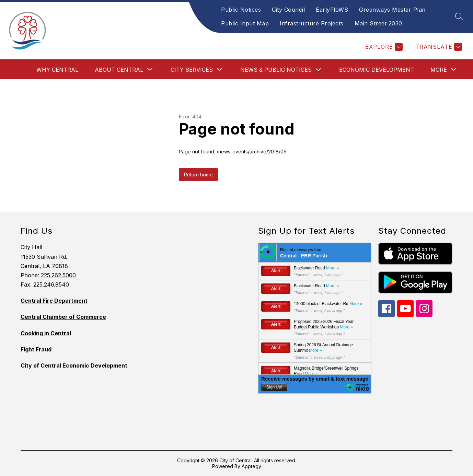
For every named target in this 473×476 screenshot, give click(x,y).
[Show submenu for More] (439, 70)
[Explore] (383, 47)
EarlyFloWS (332, 10)
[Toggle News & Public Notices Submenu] (319, 70)
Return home (198, 175)
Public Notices (241, 10)
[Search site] (459, 16)
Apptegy (251, 466)
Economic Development (377, 70)
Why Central (57, 70)
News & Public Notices (276, 70)
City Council (288, 10)
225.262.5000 (58, 275)
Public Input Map (245, 23)
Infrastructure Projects (312, 23)
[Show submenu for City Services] (192, 70)
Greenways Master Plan (392, 10)
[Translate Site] (438, 47)
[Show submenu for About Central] (119, 70)
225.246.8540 (51, 285)
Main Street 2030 (378, 23)
